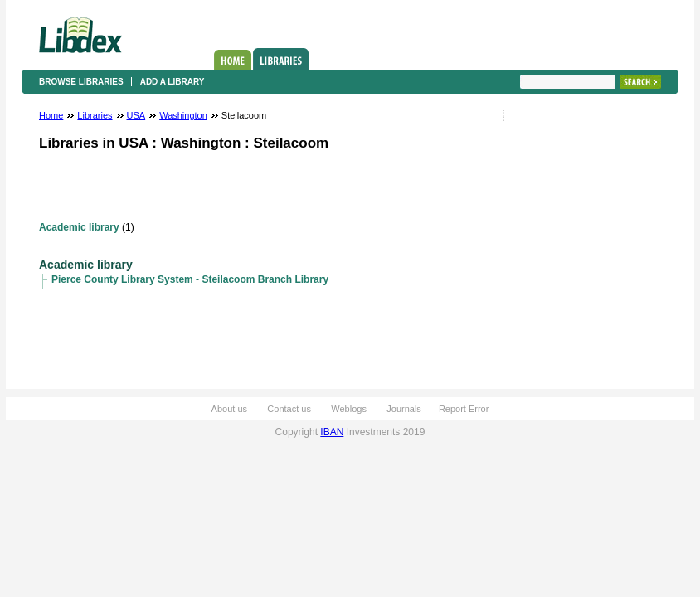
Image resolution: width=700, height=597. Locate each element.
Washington (183, 115)
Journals (404, 409)
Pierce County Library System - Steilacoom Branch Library (190, 279)
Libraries (281, 59)
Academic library (79, 227)
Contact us (289, 409)
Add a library (173, 82)
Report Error (464, 409)
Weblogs (349, 409)
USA (136, 115)
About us (229, 409)
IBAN (332, 432)
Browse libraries (81, 82)
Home (233, 60)
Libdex (80, 35)
